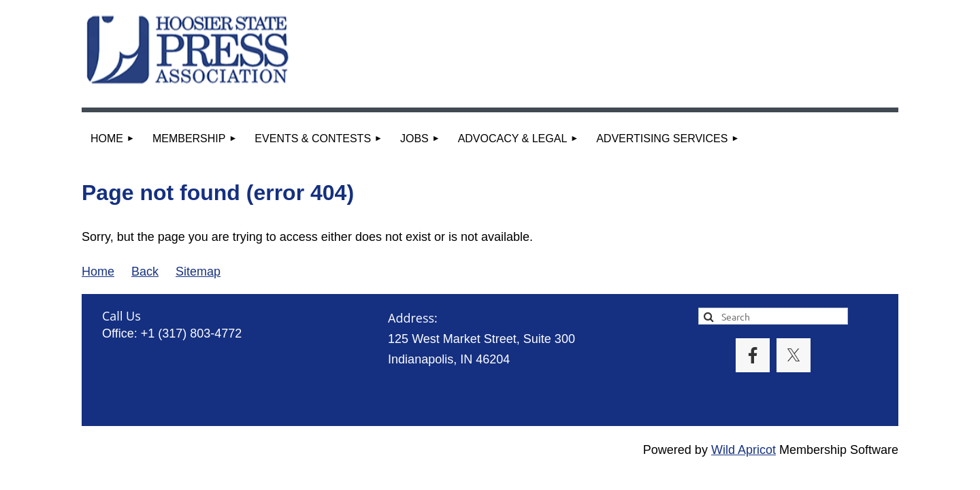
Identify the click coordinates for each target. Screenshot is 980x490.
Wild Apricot (744, 450)
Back (145, 272)
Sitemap (198, 272)
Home (98, 272)
